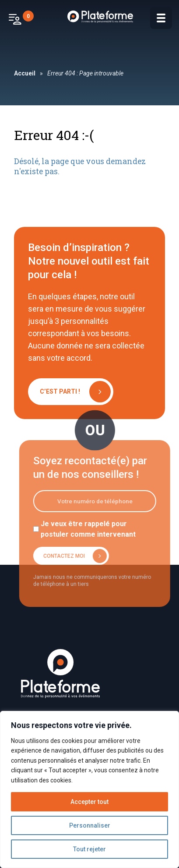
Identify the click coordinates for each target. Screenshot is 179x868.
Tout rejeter (89, 849)
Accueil (25, 73)
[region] (89, 789)
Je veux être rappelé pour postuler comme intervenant (91, 529)
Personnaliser (90, 825)
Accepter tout (89, 802)
